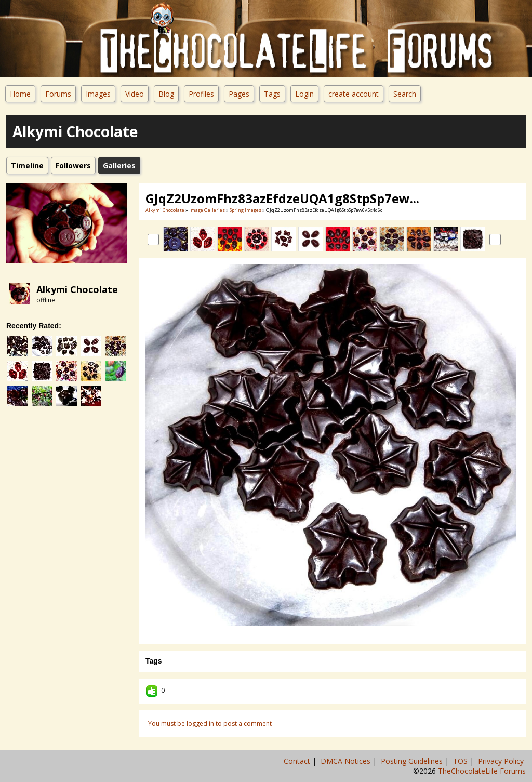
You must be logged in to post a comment (210, 724)
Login (304, 94)
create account (354, 94)
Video (135, 94)
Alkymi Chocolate (77, 289)
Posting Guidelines (413, 761)
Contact (298, 761)
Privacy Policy (502, 761)
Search (405, 94)
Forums (58, 94)
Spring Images (245, 210)
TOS (461, 761)
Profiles (201, 94)
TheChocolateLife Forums (482, 771)
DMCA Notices (347, 761)
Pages (239, 94)
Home (20, 94)
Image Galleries (207, 210)
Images (98, 94)
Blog (166, 94)
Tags (272, 94)
